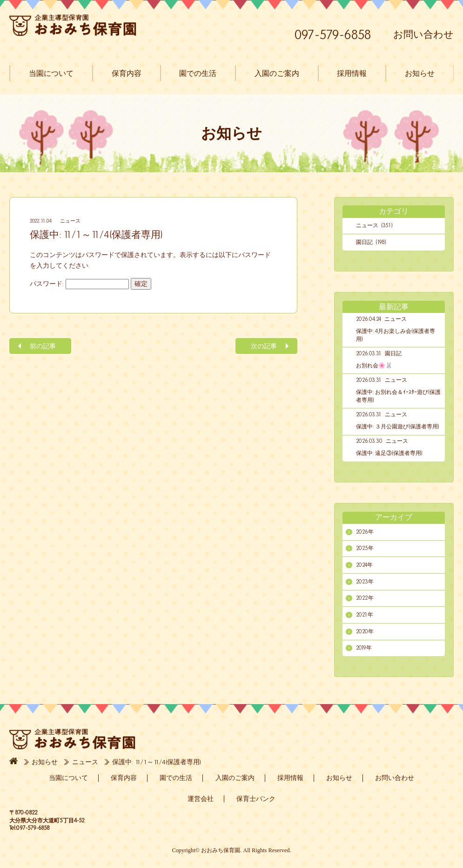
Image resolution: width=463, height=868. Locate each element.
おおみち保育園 (73, 25)
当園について (51, 73)
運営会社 (201, 799)
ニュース (70, 221)
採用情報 (352, 73)
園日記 (393, 353)
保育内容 (126, 73)
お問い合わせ (423, 34)
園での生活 (198, 73)
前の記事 (43, 346)
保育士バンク (256, 799)
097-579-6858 (333, 34)
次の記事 (264, 346)
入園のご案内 (276, 73)
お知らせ (419, 73)
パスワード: (79, 284)
